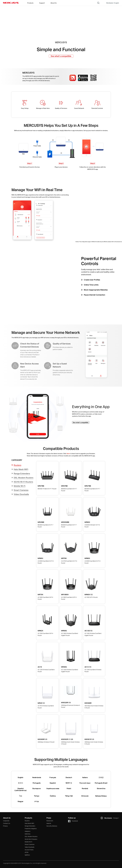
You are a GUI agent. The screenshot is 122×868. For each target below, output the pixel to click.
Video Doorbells (30, 847)
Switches (28, 834)
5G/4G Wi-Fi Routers (31, 839)
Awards (49, 823)
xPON (27, 852)
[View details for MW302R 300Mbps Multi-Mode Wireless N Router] (71, 729)
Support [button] (42, 3)
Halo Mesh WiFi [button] (21, 469)
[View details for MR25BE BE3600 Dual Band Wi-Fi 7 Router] (47, 511)
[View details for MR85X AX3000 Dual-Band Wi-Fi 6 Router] (47, 548)
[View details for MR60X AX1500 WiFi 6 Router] (92, 584)
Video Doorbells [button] (21, 494)
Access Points (29, 850)
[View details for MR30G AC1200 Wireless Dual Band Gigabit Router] (71, 656)
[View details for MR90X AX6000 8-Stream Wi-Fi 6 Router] (94, 511)
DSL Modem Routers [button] (24, 478)
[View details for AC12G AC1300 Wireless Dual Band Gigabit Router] (94, 620)
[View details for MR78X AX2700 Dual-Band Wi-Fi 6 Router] (71, 548)
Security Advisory (52, 826)
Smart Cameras (30, 844)
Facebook (73, 821)
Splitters (27, 855)
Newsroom (50, 821)
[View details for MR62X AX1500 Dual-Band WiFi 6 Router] (47, 620)
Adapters (28, 831)
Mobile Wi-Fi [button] (20, 486)
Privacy (5, 826)
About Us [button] (54, 3)
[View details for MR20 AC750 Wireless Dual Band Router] (47, 692)
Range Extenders (30, 826)
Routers (27, 821)
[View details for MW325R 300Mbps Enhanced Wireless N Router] (71, 692)
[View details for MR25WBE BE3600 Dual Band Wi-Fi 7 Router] (71, 511)
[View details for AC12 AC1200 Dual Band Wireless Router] (94, 656)
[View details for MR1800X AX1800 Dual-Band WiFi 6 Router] (71, 584)
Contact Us (7, 823)
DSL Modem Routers (31, 836)
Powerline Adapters (31, 829)
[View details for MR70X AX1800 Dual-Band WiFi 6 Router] (47, 584)
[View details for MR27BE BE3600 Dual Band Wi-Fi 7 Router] (94, 475)
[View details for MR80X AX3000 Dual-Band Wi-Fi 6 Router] (94, 548)
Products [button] (30, 3)
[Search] (98, 3)
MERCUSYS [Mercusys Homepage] (11, 3)
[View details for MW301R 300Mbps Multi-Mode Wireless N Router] (94, 729)
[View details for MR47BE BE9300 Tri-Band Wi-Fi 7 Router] (47, 475)
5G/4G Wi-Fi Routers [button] (23, 482)
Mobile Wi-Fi (28, 842)
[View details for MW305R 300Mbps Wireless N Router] (46, 729)
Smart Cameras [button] (21, 490)
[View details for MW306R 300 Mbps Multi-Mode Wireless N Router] (94, 692)
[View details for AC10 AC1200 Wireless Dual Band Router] (47, 656)
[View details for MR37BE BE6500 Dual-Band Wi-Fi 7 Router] (71, 475)
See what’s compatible (61, 56)
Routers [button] (17, 465)
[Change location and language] (111, 3)
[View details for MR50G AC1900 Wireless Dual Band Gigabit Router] (71, 620)
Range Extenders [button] (22, 473)
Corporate (6, 821)
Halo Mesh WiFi (29, 823)
